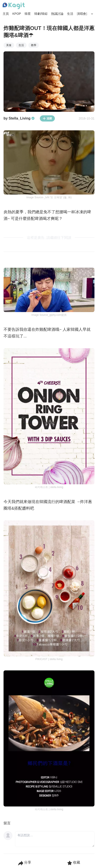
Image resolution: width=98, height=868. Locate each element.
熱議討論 (57, 14)
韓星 (28, 14)
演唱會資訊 (85, 14)
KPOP (17, 14)
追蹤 (47, 118)
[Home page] (14, 6)
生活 (70, 14)
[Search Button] (92, 14)
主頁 (6, 14)
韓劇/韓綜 (41, 14)
